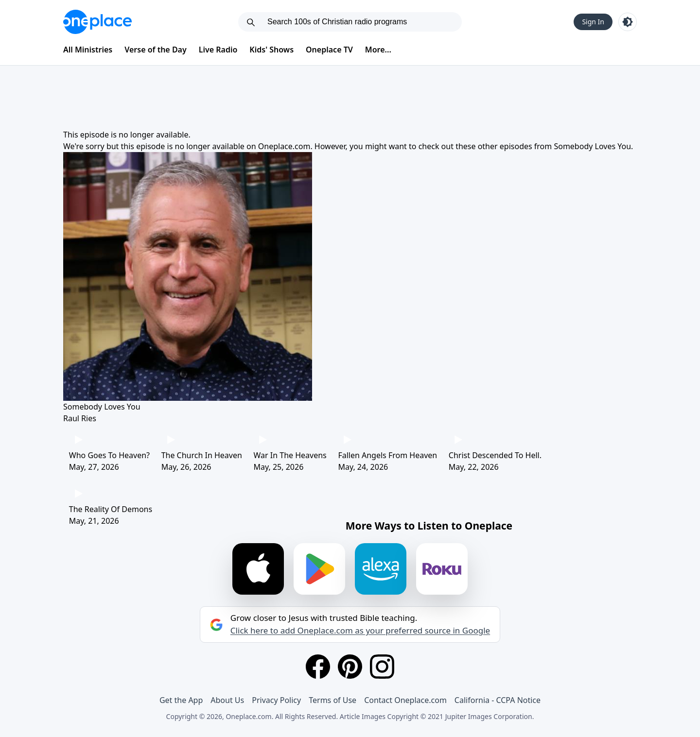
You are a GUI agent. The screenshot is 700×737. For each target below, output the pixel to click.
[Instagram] (382, 667)
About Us (227, 700)
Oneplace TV (329, 50)
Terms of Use (332, 700)
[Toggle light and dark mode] (628, 22)
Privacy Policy (276, 700)
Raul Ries (80, 418)
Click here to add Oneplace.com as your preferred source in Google (360, 631)
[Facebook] (318, 667)
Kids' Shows (271, 50)
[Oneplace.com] (97, 22)
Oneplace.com (284, 146)
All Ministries (88, 50)
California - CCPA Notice (498, 700)
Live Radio (218, 50)
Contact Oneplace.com (405, 700)
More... (378, 50)
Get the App (181, 700)
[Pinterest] (350, 667)
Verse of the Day (156, 50)
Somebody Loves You (592, 146)
